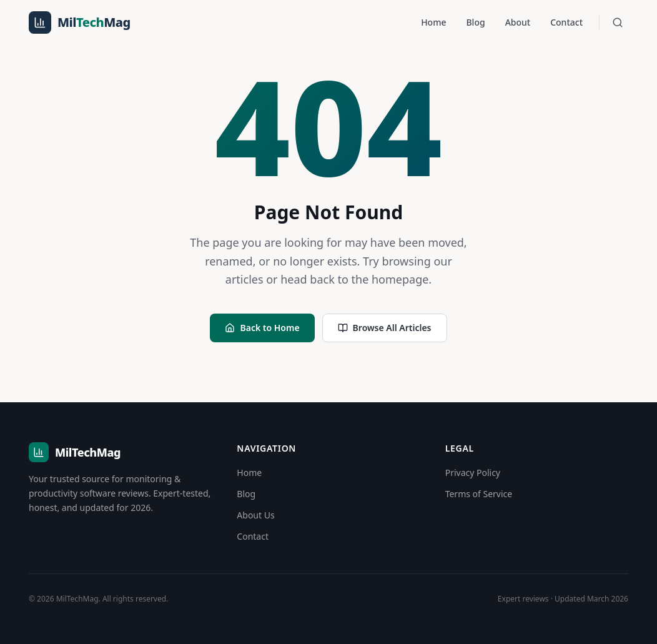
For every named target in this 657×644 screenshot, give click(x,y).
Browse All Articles (385, 328)
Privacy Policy (473, 473)
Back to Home (262, 328)
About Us (255, 515)
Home (433, 22)
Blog (475, 22)
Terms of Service (479, 494)
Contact (566, 22)
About (518, 22)
